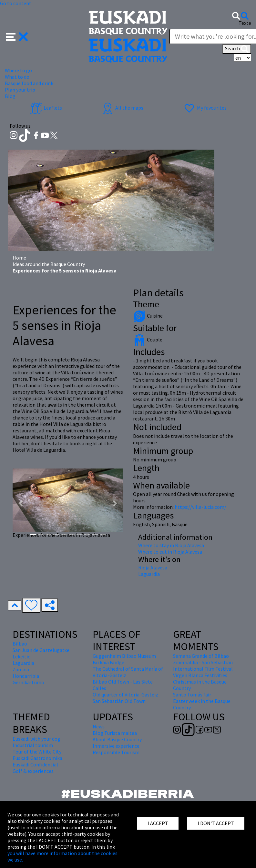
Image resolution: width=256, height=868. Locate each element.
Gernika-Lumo (28, 682)
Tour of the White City (37, 752)
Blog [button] (10, 96)
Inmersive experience (116, 746)
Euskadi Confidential (35, 764)
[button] (17, 36)
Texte (245, 23)
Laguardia (149, 574)
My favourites (205, 108)
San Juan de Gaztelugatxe (41, 650)
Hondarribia (26, 676)
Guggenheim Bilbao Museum (124, 656)
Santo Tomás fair (192, 695)
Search (237, 49)
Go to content (16, 3)
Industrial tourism (33, 745)
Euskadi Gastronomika (37, 758)
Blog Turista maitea (115, 733)
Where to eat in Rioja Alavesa (170, 552)
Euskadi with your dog (36, 739)
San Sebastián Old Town (119, 701)
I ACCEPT (158, 823)
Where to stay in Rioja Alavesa (171, 545)
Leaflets (46, 108)
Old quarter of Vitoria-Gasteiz (125, 695)
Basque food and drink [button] (29, 83)
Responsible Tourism (116, 752)
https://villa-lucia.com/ (200, 507)
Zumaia (21, 669)
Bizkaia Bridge (108, 662)
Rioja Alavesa (153, 567)
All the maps (122, 108)
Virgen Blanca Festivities (200, 675)
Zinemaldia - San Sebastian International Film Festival (203, 666)
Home (19, 258)
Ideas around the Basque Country (49, 264)
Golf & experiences (33, 771)
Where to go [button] (18, 70)
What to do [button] (17, 77)
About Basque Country (117, 739)
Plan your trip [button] (20, 90)
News (99, 726)
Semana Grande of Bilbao (201, 656)
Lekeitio (22, 656)
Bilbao (20, 644)
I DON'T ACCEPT (216, 823)
